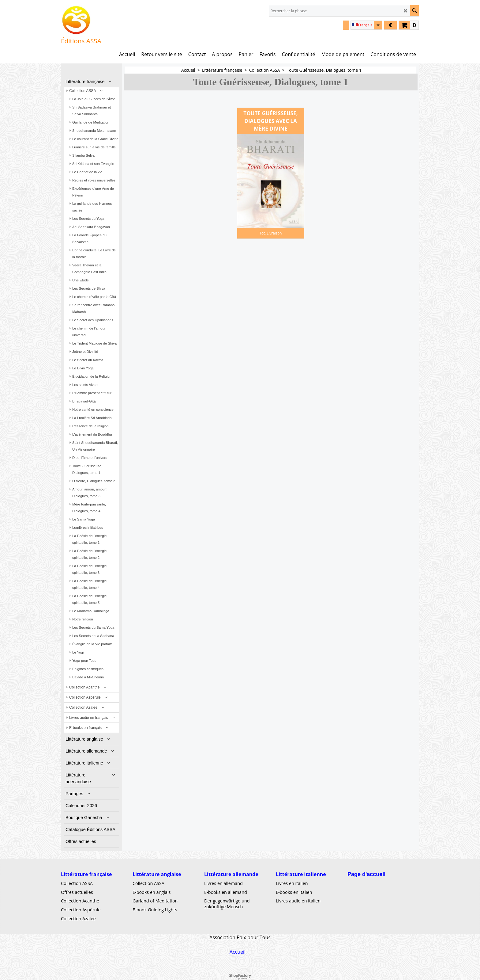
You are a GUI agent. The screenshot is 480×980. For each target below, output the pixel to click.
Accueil (238, 952)
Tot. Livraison (270, 233)
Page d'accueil (366, 874)
